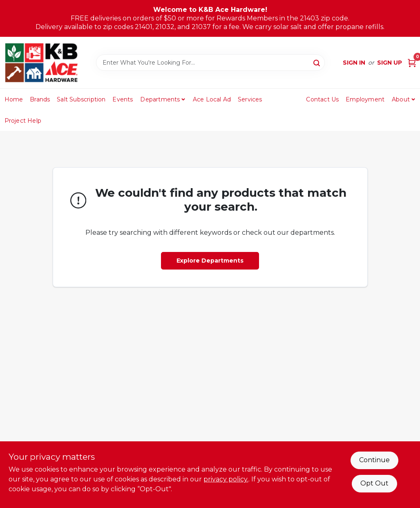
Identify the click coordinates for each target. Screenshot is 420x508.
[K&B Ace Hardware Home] (41, 63)
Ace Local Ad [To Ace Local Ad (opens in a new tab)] (212, 99)
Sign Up (390, 63)
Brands (40, 99)
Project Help (23, 121)
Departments (160, 99)
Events (123, 99)
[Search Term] (210, 63)
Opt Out (374, 483)
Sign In (354, 63)
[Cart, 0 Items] (412, 63)
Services (250, 99)
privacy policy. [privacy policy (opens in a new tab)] (226, 479)
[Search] (317, 62)
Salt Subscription (81, 99)
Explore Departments (210, 261)
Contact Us (322, 99)
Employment (365, 99)
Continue (374, 460)
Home (14, 99)
